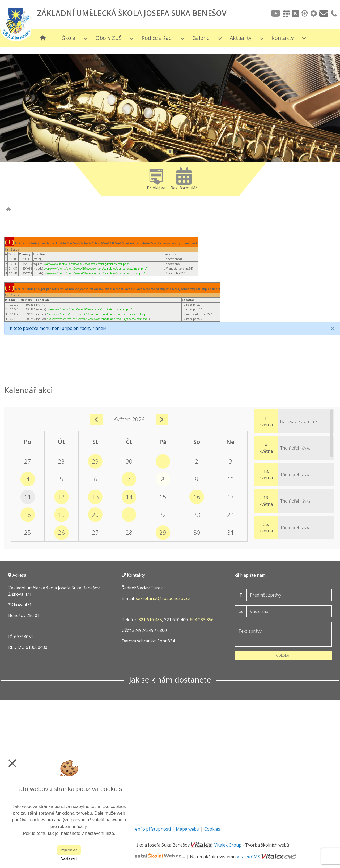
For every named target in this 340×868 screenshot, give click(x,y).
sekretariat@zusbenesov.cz (163, 598)
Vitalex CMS (248, 857)
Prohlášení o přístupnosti (145, 829)
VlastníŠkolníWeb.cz (135, 857)
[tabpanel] (170, 136)
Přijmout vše (69, 850)
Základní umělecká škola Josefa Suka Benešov (132, 13)
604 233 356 (202, 620)
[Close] (333, 328)
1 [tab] (170, 152)
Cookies (212, 829)
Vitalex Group (228, 845)
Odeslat (283, 655)
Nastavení (69, 858)
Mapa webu (188, 829)
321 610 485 (150, 620)
